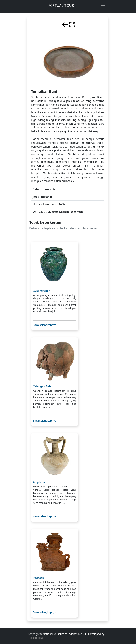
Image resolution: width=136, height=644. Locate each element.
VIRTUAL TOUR (62, 5)
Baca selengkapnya (45, 325)
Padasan (38, 578)
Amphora (39, 482)
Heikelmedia (35, 638)
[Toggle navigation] (103, 5)
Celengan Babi (42, 386)
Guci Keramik (42, 291)
